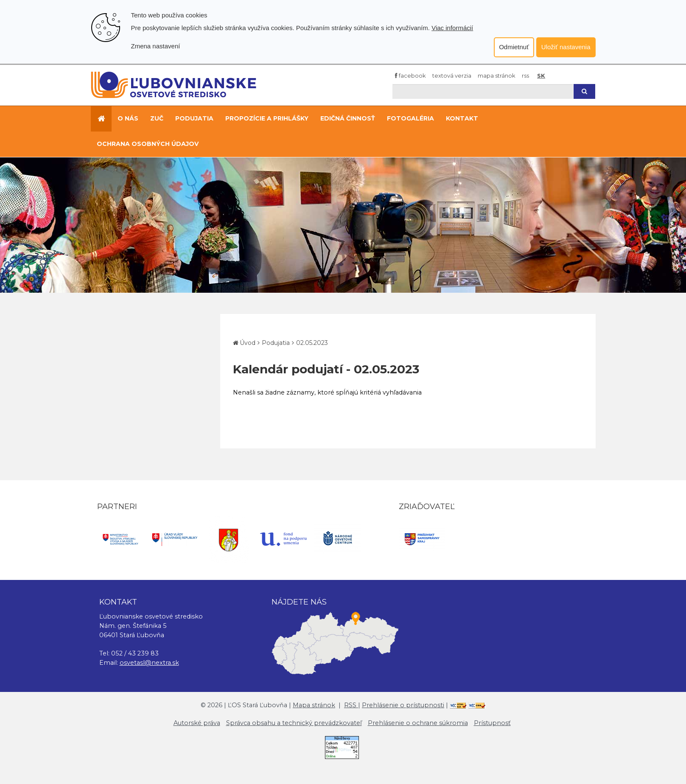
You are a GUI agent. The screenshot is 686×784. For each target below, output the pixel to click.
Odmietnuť (514, 47)
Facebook (410, 76)
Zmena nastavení (156, 46)
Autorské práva (197, 723)
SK (541, 76)
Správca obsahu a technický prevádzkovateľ (294, 723)
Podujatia (194, 118)
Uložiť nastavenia (566, 47)
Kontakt (462, 118)
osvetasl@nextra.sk (149, 663)
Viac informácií (452, 28)
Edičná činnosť (348, 118)
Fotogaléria (410, 118)
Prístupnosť (492, 723)
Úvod (248, 343)
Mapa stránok (497, 76)
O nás (128, 118)
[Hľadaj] (483, 91)
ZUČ (157, 118)
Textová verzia (452, 76)
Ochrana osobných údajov (148, 144)
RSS (525, 76)
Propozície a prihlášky (267, 118)
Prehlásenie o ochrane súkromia (418, 723)
